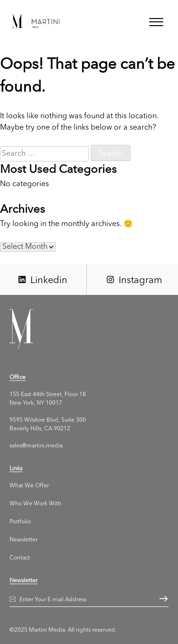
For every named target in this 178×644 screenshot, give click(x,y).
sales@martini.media (36, 446)
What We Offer (29, 486)
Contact (20, 558)
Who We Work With (35, 504)
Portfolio (20, 522)
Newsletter (23, 540)
